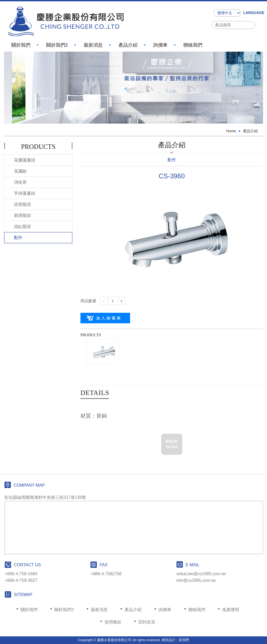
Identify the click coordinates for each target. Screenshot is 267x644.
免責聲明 (231, 610)
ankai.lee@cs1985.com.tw (201, 574)
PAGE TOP (256, 617)
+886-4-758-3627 (21, 580)
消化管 (20, 182)
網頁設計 (169, 640)
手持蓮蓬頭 (25, 193)
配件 (18, 238)
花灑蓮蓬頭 (25, 160)
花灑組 (20, 171)
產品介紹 (128, 43)
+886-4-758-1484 (21, 574)
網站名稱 (66, 21)
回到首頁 (147, 622)
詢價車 (160, 43)
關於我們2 (57, 43)
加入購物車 (105, 318)
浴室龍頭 (22, 204)
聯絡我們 (193, 43)
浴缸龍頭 (22, 226)
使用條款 (113, 622)
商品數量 (88, 301)
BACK (172, 445)
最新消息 (93, 43)
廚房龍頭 (22, 215)
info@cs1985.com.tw (196, 580)
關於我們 (21, 43)
